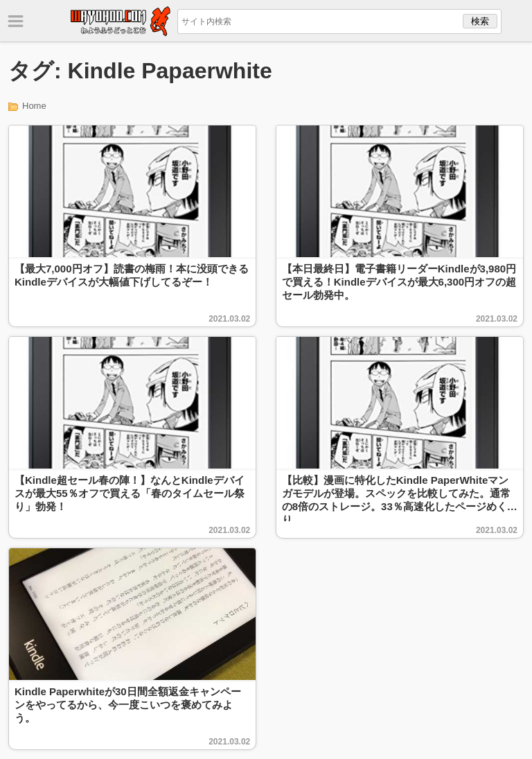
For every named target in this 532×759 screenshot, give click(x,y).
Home (34, 106)
